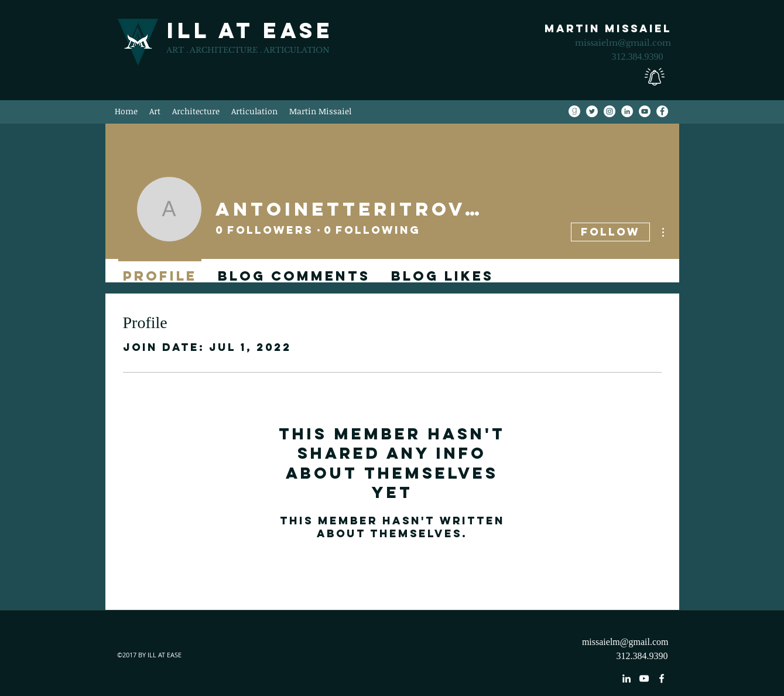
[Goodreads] (574, 111)
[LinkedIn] (627, 111)
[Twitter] (592, 111)
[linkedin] (626, 678)
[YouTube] (645, 111)
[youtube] (644, 678)
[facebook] (662, 678)
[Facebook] (662, 111)
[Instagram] (610, 111)
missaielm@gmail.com (623, 43)
